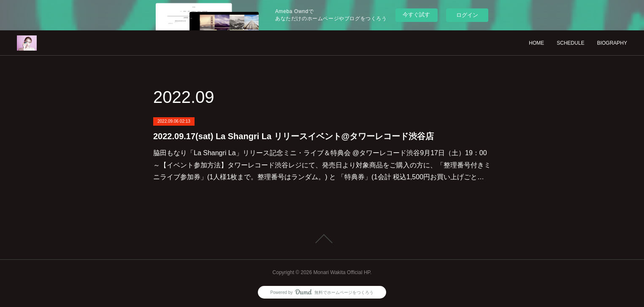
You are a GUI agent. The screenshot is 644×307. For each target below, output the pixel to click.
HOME (536, 43)
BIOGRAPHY (612, 43)
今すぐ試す (416, 15)
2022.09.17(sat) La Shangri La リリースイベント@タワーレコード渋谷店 (294, 136)
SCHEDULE (570, 43)
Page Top (322, 239)
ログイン (467, 15)
